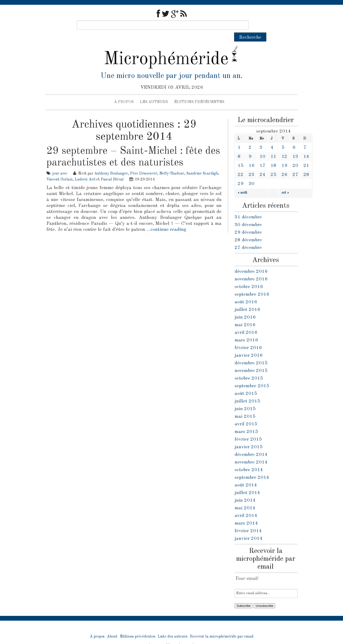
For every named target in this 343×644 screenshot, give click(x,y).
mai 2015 (245, 407)
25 (273, 166)
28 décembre (248, 231)
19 (284, 157)
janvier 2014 (249, 530)
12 (284, 148)
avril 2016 (246, 324)
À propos (124, 93)
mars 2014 (246, 514)
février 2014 (248, 522)
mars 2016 (246, 331)
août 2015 (246, 385)
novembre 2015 (251, 362)
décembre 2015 (251, 354)
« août (242, 184)
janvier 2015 (249, 438)
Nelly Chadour (172, 165)
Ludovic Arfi (85, 170)
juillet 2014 (247, 484)
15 (241, 157)
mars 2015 (246, 423)
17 (262, 157)
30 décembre (248, 216)
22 (241, 166)
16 (252, 157)
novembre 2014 (251, 453)
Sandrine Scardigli (202, 165)
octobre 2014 (249, 461)
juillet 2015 (247, 392)
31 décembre (248, 208)
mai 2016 (245, 316)
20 (295, 157)
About (112, 628)
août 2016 (246, 293)
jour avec (60, 165)
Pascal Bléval (112, 170)
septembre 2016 (252, 285)
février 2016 (248, 339)
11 (273, 148)
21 (306, 157)
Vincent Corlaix (60, 170)
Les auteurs (154, 93)
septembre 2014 (252, 469)
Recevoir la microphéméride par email (222, 628)
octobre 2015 (249, 369)
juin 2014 (245, 491)
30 (252, 175)
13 (295, 148)
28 (306, 166)
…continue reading (166, 221)
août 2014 (246, 476)
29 (241, 175)
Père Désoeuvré (144, 165)
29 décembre (248, 223)
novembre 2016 (251, 270)
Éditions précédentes (199, 93)
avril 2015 (246, 415)
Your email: (247, 570)
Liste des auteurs (173, 628)
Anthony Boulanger (111, 165)
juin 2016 (245, 308)
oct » (285, 184)
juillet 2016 (247, 301)
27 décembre (248, 239)
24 (262, 166)
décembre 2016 (251, 263)
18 (273, 157)
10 (262, 148)
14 (306, 148)
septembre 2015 (252, 377)
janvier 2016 (249, 346)
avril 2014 (246, 507)
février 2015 (248, 430)
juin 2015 (245, 400)
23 (252, 166)
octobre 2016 (249, 278)
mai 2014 (245, 499)
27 (295, 166)
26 (284, 166)
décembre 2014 (251, 446)
